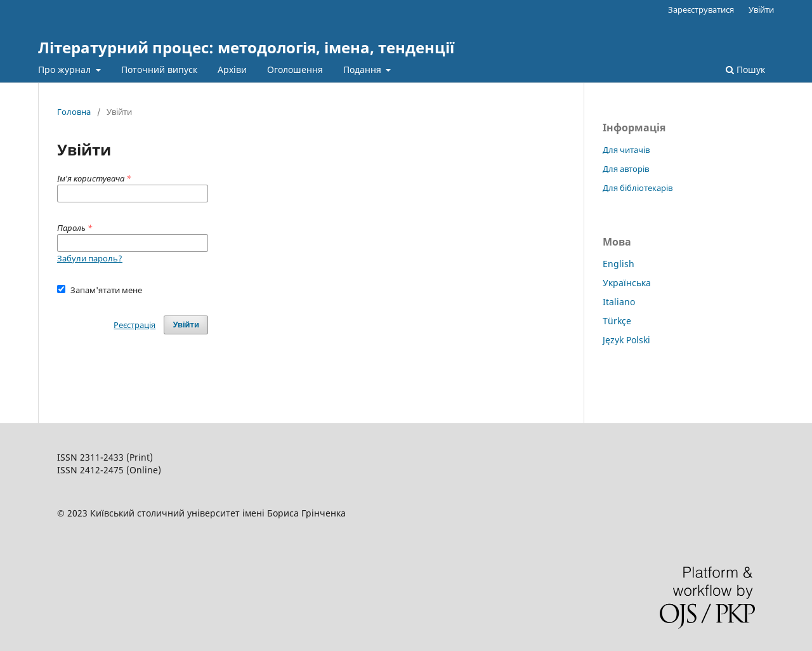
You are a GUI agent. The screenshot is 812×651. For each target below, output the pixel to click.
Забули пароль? (90, 258)
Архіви (232, 69)
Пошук (745, 69)
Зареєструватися (701, 10)
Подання (363, 69)
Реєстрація (134, 325)
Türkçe (617, 321)
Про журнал (66, 69)
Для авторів (626, 169)
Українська (627, 283)
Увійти (761, 10)
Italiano (619, 302)
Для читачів (626, 150)
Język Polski (626, 340)
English (619, 264)
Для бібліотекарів (638, 188)
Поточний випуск (159, 69)
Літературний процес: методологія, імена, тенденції (246, 47)
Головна (74, 112)
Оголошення (295, 69)
